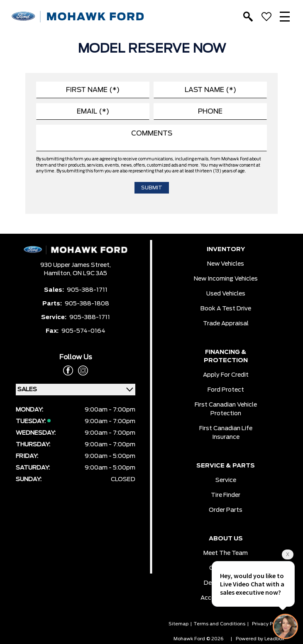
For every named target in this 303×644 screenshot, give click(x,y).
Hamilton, (58, 274)
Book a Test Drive (226, 309)
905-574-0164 (83, 331)
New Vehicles (226, 264)
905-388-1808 (87, 304)
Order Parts (226, 510)
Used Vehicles (226, 294)
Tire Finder (226, 495)
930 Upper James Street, (76, 265)
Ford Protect (226, 390)
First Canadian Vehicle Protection (226, 409)
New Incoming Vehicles (226, 279)
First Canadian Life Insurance (226, 433)
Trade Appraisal (226, 324)
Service (226, 480)
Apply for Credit (226, 375)
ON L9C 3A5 (90, 274)
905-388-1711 (87, 290)
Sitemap (178, 624)
